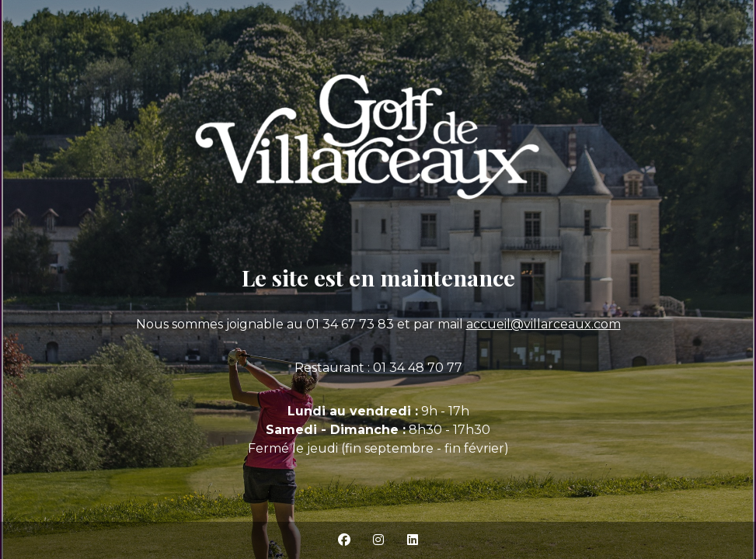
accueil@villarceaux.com (543, 324)
